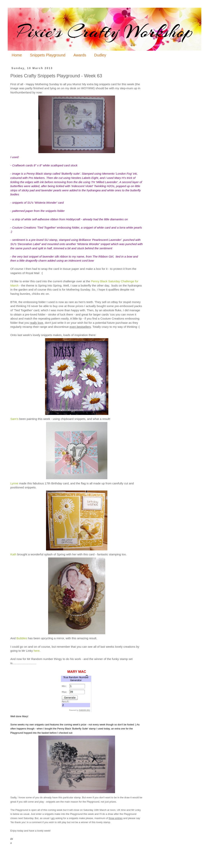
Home (17, 55)
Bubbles (22, 638)
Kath (13, 554)
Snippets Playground (48, 55)
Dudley (100, 55)
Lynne (14, 483)
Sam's (14, 419)
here (37, 651)
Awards (80, 55)
